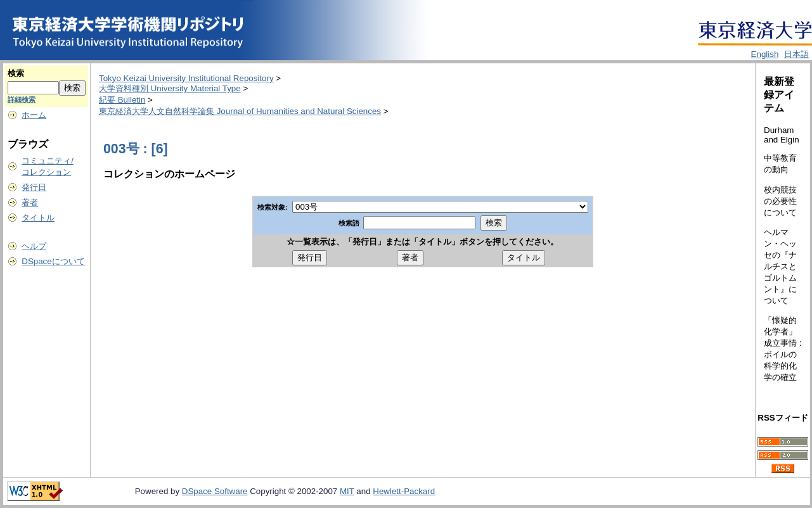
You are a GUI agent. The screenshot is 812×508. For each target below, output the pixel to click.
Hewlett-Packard (404, 491)
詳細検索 (22, 99)
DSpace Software (215, 491)
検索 (16, 73)
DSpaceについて (53, 261)
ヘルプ (34, 246)
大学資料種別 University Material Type (170, 88)
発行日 (34, 187)
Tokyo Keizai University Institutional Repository (186, 78)
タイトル (38, 218)
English (765, 54)
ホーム (34, 115)
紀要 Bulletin (122, 100)
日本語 (796, 54)
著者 (30, 202)
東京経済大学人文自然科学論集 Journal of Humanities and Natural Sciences (240, 111)
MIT (347, 491)
